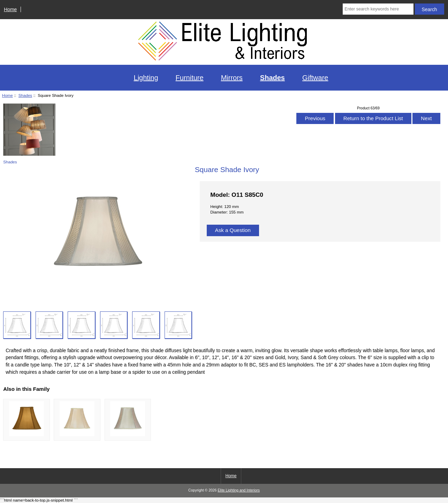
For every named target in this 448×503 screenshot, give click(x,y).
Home (10, 9)
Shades (25, 95)
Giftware (315, 78)
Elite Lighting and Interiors (239, 490)
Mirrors (232, 78)
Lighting (146, 78)
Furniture (190, 78)
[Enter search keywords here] (378, 9)
